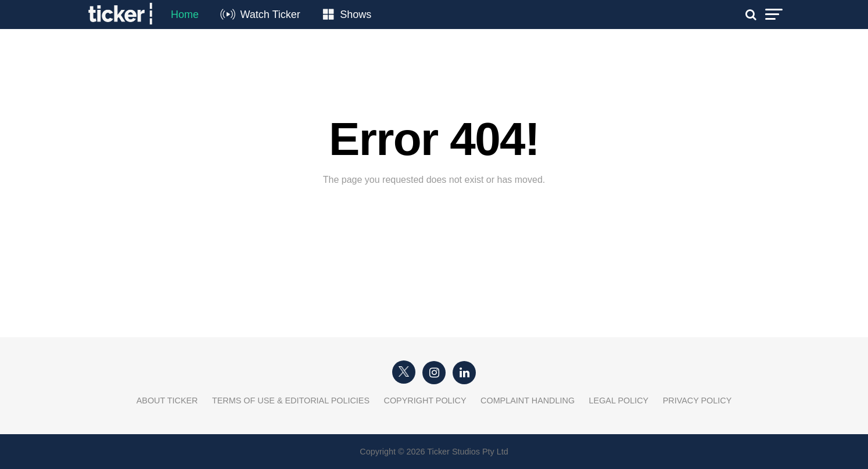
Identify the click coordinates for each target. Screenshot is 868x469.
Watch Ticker (270, 15)
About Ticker (167, 401)
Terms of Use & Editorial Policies (291, 401)
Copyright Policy (425, 401)
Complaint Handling (528, 401)
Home (185, 15)
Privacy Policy (697, 401)
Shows (356, 15)
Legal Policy (619, 401)
